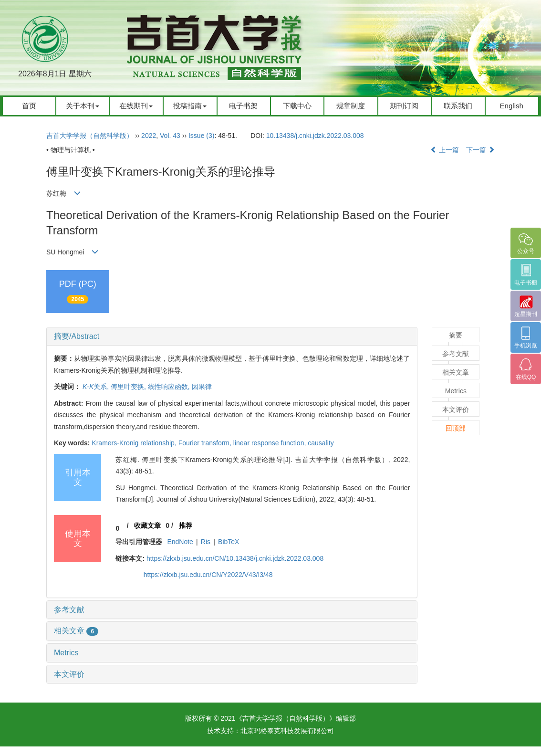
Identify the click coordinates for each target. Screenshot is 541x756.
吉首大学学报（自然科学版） (90, 136)
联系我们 (458, 106)
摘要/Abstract (77, 336)
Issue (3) (201, 136)
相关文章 (76, 631)
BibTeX (229, 542)
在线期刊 (136, 106)
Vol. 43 (170, 136)
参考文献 (69, 610)
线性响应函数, (170, 387)
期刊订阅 (404, 106)
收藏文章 (147, 525)
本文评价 (69, 674)
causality (321, 443)
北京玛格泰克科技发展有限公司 (287, 731)
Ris (206, 542)
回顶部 (456, 428)
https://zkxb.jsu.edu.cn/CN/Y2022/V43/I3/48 (208, 575)
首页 (29, 106)
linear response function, (270, 443)
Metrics (66, 653)
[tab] (232, 336)
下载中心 (297, 106)
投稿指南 (190, 106)
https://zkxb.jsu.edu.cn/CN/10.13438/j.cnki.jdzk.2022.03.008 (235, 558)
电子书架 (243, 106)
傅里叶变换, (129, 387)
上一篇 (445, 150)
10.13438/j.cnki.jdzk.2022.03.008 (315, 136)
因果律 (202, 387)
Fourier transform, (206, 443)
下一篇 (480, 150)
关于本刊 (83, 106)
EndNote (180, 542)
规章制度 (351, 106)
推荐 (186, 525)
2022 (149, 136)
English (512, 106)
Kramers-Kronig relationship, (135, 443)
